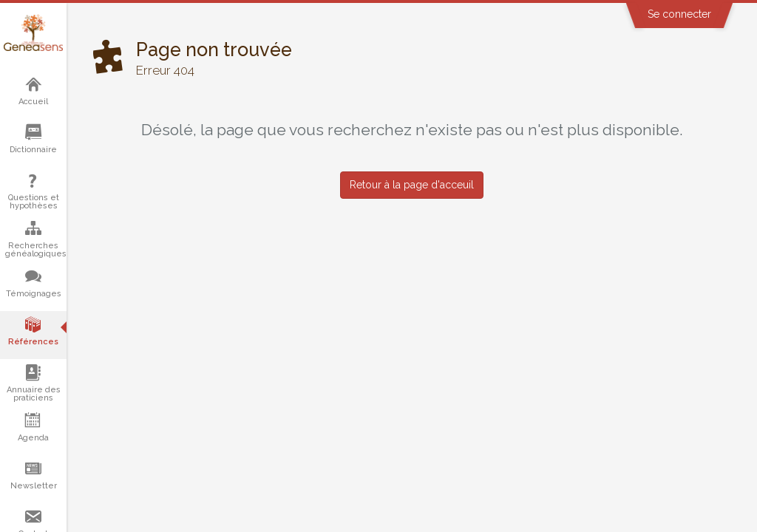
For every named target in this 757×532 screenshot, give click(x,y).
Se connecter (679, 14)
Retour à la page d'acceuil (412, 185)
